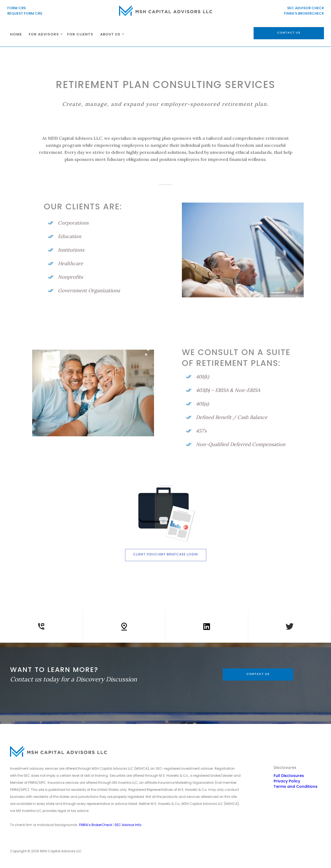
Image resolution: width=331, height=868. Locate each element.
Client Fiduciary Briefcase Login (165, 554)
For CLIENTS (80, 34)
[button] (45, 34)
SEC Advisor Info (128, 825)
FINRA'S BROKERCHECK (304, 13)
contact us (289, 32)
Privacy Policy (287, 781)
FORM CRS (17, 8)
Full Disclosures (289, 776)
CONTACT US (258, 674)
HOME (16, 34)
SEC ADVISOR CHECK (305, 8)
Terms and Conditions (296, 786)
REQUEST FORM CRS (25, 13)
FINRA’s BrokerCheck (96, 825)
